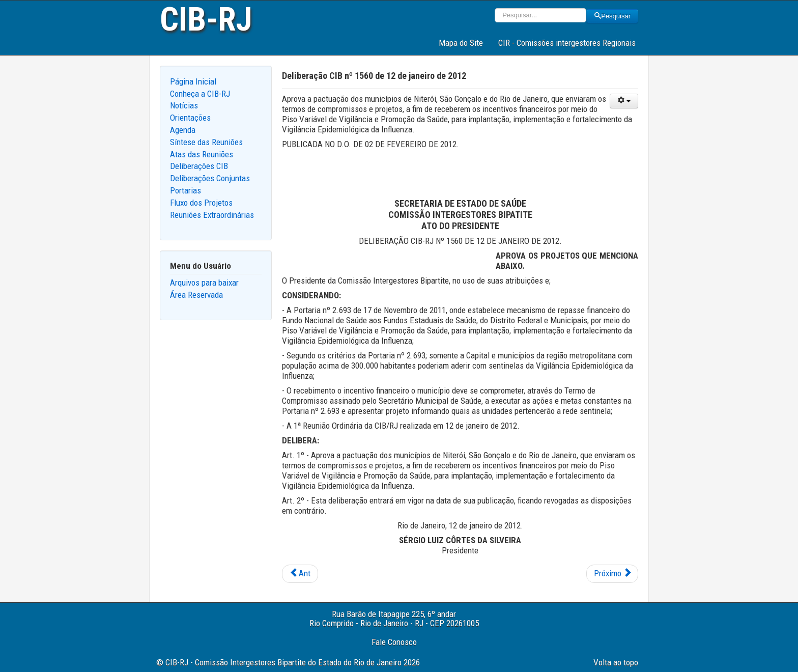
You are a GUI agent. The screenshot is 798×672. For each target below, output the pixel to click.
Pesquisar (612, 16)
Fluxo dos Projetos (201, 203)
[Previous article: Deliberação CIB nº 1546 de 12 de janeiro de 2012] (300, 574)
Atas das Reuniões (202, 154)
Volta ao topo (616, 662)
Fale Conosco (394, 642)
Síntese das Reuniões (206, 142)
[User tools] (624, 101)
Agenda (183, 130)
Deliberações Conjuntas (210, 178)
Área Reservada (196, 295)
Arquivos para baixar (204, 283)
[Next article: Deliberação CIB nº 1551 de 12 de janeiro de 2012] (612, 574)
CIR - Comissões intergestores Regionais (567, 43)
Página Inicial (193, 81)
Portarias (186, 190)
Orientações (190, 118)
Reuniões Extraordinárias (212, 215)
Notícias (184, 105)
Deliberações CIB (199, 166)
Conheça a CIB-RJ (200, 94)
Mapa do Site (461, 43)
